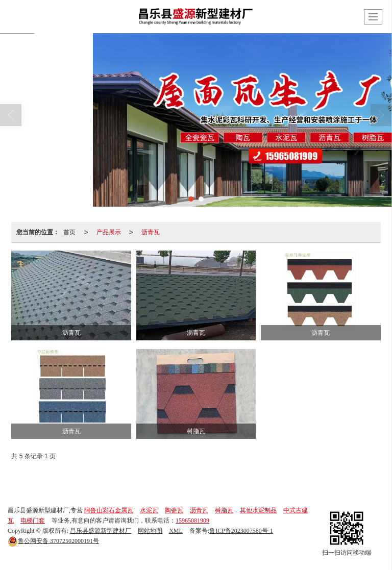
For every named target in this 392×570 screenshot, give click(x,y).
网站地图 (150, 531)
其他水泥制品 (258, 510)
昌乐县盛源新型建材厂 (101, 531)
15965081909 (192, 521)
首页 (69, 232)
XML (176, 531)
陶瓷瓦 (174, 510)
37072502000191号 (53, 541)
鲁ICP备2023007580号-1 (241, 531)
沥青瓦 (151, 232)
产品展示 (109, 232)
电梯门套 (33, 521)
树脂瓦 (224, 510)
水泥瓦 (149, 510)
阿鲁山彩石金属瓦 (109, 510)
